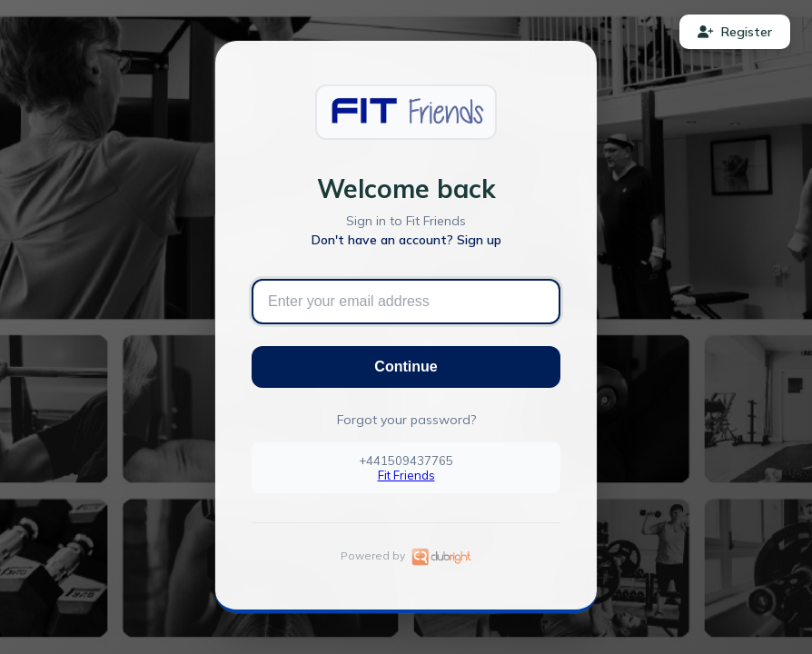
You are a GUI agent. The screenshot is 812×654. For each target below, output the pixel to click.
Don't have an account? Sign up (406, 240)
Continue (406, 367)
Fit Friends (406, 475)
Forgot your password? (406, 420)
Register (735, 32)
